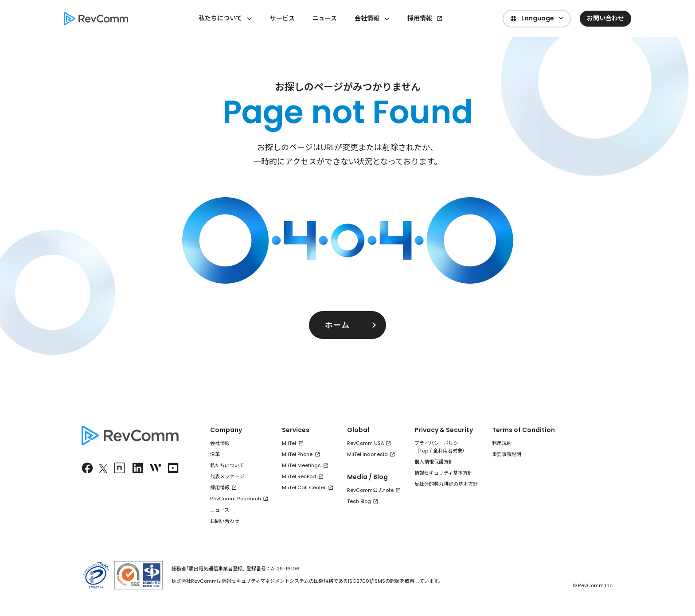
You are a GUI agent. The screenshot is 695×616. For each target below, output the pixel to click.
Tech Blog (359, 501)
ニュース (325, 18)
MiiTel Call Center (304, 487)
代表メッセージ (227, 476)
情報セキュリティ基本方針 (443, 473)
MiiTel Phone (297, 454)
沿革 (215, 454)
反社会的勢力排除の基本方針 (446, 484)
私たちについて (227, 465)
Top (424, 451)
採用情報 (420, 18)
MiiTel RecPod (299, 476)
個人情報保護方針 (434, 462)
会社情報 (220, 443)
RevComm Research (236, 499)
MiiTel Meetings (301, 465)
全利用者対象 (448, 451)
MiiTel (289, 443)
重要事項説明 (507, 454)
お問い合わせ (225, 521)
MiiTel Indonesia (367, 454)
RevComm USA (365, 443)
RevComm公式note (370, 490)
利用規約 (502, 443)
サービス (282, 18)
